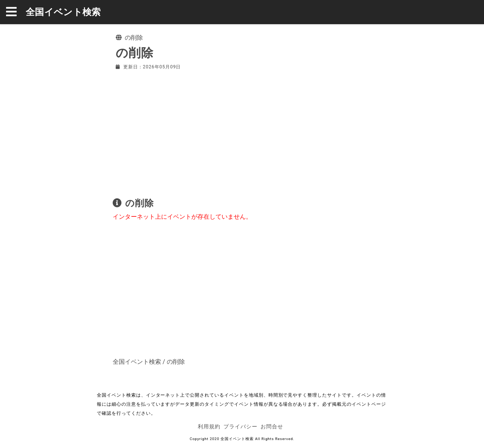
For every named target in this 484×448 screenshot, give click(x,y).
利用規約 (209, 426)
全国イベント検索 (63, 12)
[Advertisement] (242, 132)
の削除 (176, 362)
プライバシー (240, 426)
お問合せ (272, 426)
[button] (16, 12)
